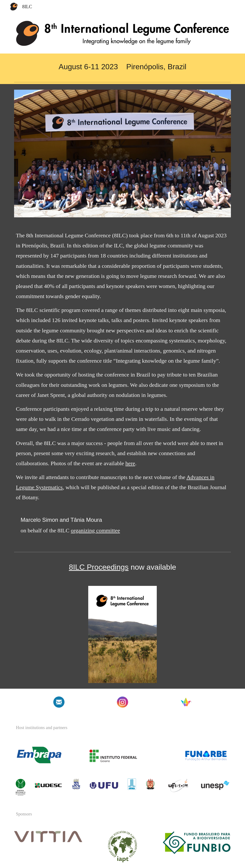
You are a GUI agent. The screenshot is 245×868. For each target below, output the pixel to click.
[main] (122, 67)
